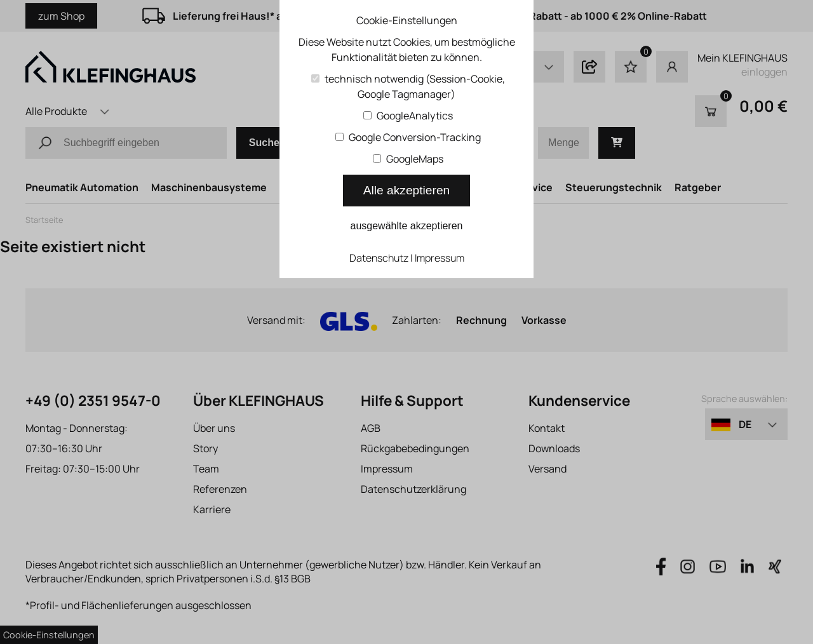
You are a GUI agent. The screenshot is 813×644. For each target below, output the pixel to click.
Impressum (440, 258)
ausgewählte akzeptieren (406, 226)
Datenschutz (379, 258)
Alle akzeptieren (407, 190)
